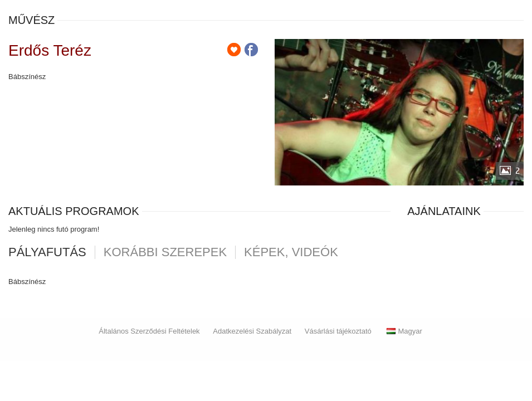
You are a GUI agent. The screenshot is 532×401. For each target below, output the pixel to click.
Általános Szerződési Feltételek (149, 331)
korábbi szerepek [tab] (165, 252)
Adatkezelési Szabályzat (252, 331)
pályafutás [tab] (47, 252)
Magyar (404, 331)
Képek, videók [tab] (291, 252)
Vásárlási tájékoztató (338, 331)
